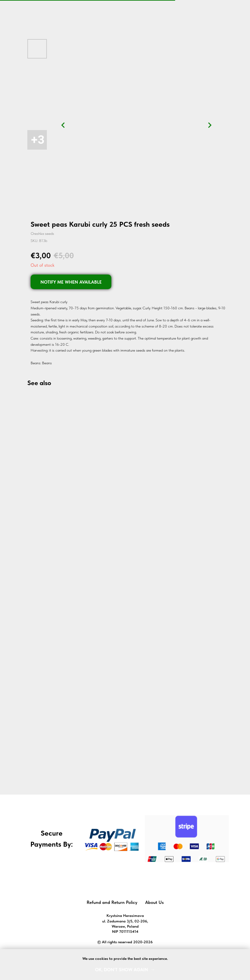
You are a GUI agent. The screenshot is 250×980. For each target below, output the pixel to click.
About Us (154, 902)
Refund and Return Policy (112, 902)
